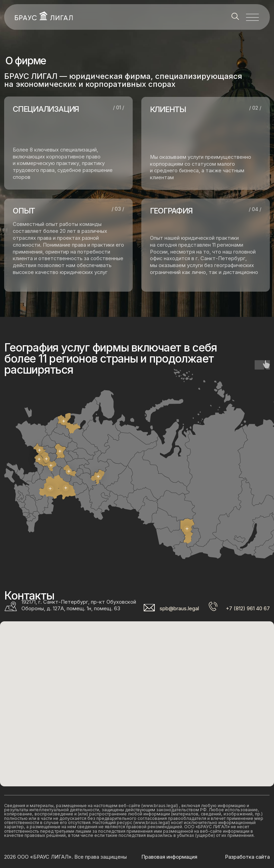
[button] (252, 17)
